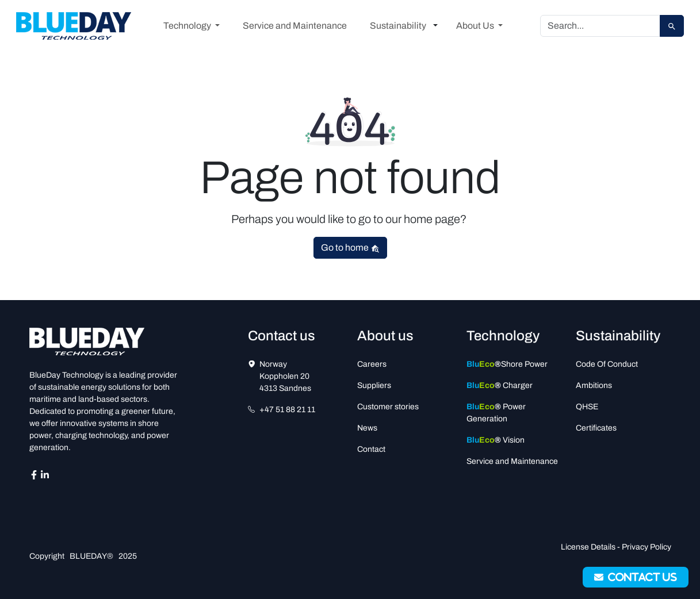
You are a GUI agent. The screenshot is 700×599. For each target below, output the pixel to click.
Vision (496, 440)
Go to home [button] (350, 248)
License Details (588, 547)
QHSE (587, 407)
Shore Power (507, 364)
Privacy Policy (647, 547)
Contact (371, 449)
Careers (372, 364)
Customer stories (388, 407)
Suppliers (374, 385)
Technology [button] (188, 26)
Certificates (596, 428)
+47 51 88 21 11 (287, 410)
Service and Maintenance (295, 26)
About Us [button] (476, 26)
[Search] (600, 26)
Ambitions (594, 385)
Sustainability (398, 26)
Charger (500, 385)
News (367, 428)
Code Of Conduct (607, 364)
